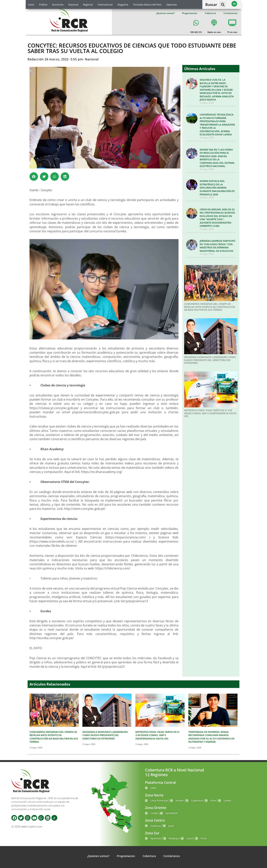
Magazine (123, 5)
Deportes (172, 5)
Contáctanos (231, 13)
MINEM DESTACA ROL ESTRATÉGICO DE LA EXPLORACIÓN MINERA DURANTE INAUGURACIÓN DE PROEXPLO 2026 (217, 188)
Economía (58, 5)
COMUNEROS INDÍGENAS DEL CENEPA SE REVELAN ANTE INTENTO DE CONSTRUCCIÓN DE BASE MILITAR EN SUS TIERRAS (210, 307)
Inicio (31, 5)
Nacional (73, 5)
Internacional (105, 5)
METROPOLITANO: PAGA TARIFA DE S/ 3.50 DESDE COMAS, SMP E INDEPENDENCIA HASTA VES (210, 413)
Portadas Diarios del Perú (147, 5)
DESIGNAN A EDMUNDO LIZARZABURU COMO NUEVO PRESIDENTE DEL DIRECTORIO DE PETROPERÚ (210, 360)
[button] (223, 4)
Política (43, 5)
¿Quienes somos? (165, 13)
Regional (88, 5)
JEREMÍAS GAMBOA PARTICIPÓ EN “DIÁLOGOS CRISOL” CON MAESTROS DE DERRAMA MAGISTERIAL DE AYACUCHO (217, 246)
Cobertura (210, 13)
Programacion (190, 13)
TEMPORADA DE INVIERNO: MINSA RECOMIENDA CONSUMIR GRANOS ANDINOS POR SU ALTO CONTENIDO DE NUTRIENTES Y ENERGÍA (211, 737)
